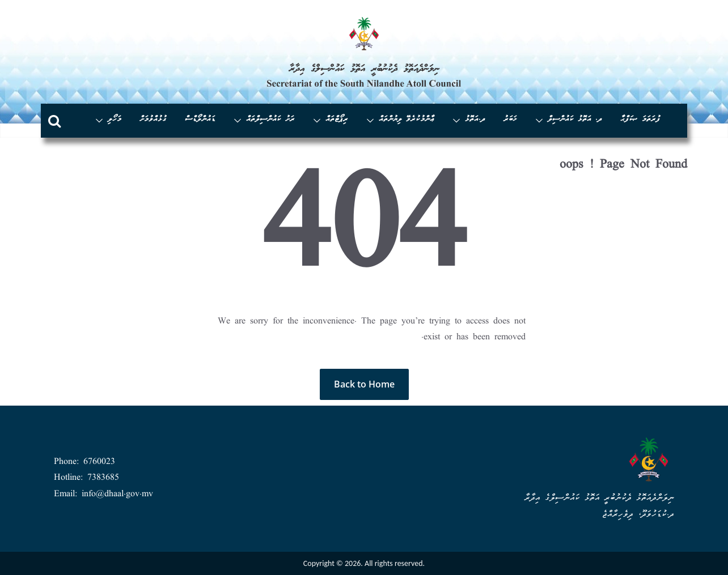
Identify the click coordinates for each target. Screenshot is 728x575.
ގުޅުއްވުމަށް (153, 120)
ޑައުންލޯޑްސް (200, 120)
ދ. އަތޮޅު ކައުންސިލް (575, 120)
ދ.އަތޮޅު (475, 120)
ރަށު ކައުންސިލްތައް (270, 120)
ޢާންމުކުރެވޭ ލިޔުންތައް (407, 120)
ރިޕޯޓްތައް (337, 120)
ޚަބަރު (510, 120)
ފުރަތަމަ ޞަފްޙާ (640, 120)
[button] (541, 121)
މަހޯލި (115, 120)
